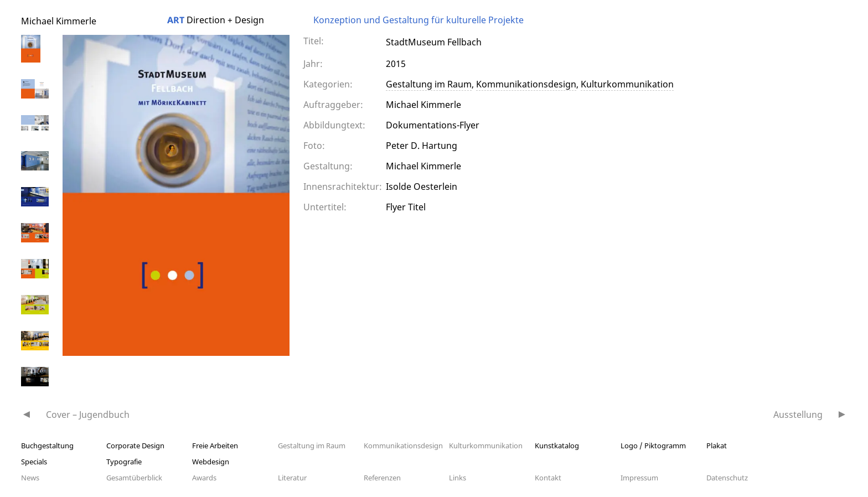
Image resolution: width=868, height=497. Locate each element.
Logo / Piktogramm (653, 446)
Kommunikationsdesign (526, 84)
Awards (204, 478)
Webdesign (211, 462)
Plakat (717, 446)
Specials (34, 462)
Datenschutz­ (727, 478)
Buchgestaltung (47, 446)
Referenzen (382, 478)
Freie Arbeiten (215, 446)
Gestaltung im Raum (429, 84)
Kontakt (548, 478)
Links (458, 478)
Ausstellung (798, 415)
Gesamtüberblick (134, 478)
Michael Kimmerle (59, 21)
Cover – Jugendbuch (88, 415)
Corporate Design (135, 446)
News (30, 478)
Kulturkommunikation (627, 84)
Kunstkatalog (557, 446)
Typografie (124, 462)
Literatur (292, 478)
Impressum (639, 478)
